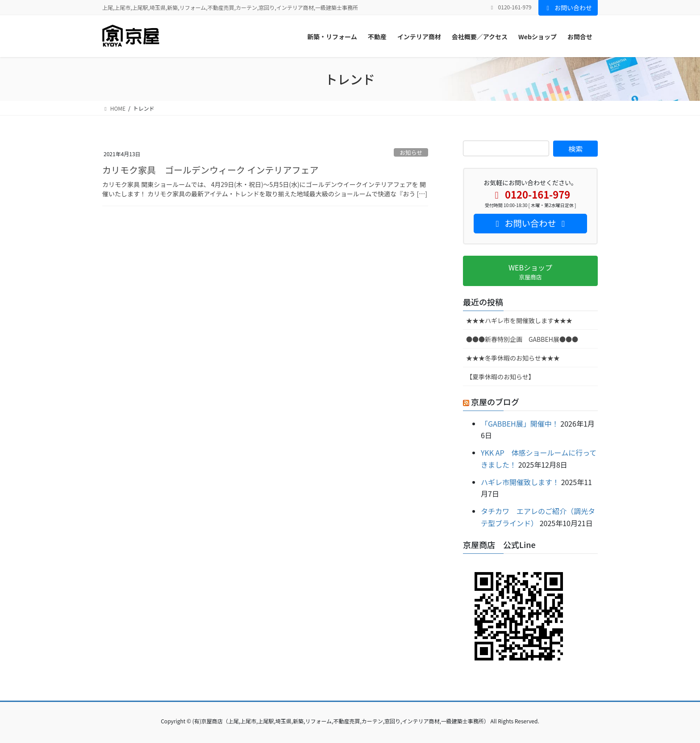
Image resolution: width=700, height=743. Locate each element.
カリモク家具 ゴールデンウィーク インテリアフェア (210, 170)
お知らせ (411, 152)
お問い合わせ (568, 8)
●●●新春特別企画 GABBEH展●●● (522, 339)
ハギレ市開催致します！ (520, 482)
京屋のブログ (495, 402)
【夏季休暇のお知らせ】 (500, 377)
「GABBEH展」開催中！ (520, 423)
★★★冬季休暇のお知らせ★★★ (513, 358)
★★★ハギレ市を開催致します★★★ (519, 320)
